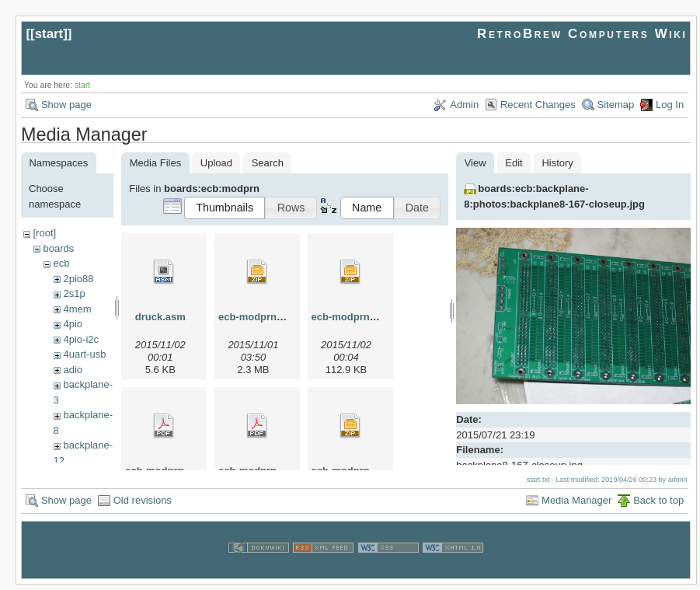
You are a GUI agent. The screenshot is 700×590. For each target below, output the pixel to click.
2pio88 (78, 279)
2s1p (74, 293)
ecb (61, 263)
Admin (464, 105)
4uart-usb (84, 354)
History (557, 163)
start (49, 34)
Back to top (658, 506)
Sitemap (616, 105)
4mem (77, 309)
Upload (216, 163)
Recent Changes (538, 105)
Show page (66, 105)
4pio (73, 324)
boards (58, 248)
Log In (670, 105)
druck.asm (160, 317)
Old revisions (143, 506)
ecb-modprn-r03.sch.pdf (276, 471)
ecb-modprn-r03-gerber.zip (376, 317)
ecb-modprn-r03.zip (359, 471)
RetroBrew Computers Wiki (582, 34)
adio (73, 370)
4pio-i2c (81, 339)
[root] (44, 233)
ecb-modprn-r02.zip (265, 317)
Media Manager (576, 506)
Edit (514, 163)
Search (268, 163)
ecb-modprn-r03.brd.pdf (182, 471)
